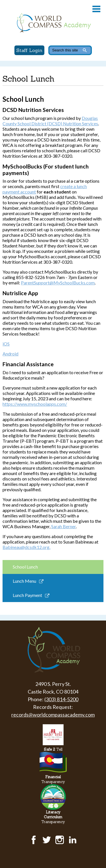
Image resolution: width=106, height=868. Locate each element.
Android (10, 354)
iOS (6, 344)
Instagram (60, 840)
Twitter (47, 840)
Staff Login (29, 50)
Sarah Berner (63, 526)
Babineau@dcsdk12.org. (26, 547)
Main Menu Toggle (96, 9)
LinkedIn (73, 840)
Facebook (34, 840)
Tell (53, 749)
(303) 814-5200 (61, 699)
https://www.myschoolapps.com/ (35, 404)
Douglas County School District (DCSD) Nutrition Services (50, 121)
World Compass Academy (53, 23)
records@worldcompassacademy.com (53, 715)
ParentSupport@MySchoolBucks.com (58, 283)
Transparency (53, 779)
